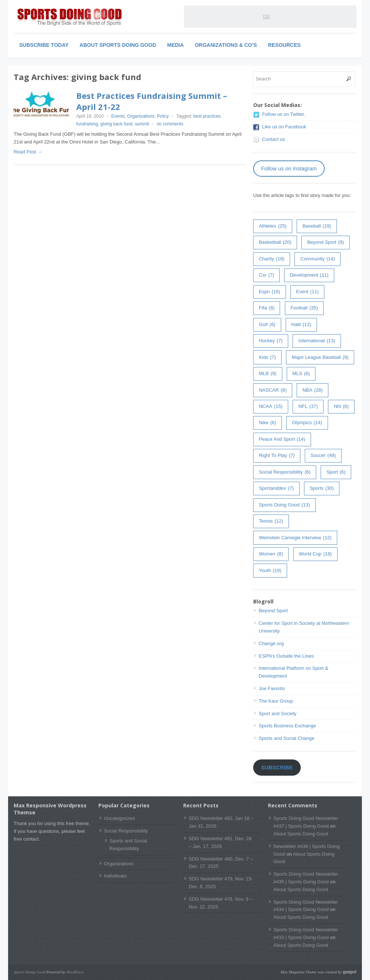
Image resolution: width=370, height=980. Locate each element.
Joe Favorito (272, 688)
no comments (170, 124)
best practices (207, 116)
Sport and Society (278, 714)
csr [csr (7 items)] (266, 275)
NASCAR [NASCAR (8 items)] (273, 390)
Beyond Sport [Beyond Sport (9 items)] (326, 243)
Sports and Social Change (287, 738)
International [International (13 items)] (317, 341)
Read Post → (28, 152)
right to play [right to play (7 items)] (277, 456)
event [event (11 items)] (307, 292)
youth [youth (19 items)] (270, 571)
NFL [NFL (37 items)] (308, 407)
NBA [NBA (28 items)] (313, 390)
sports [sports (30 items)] (322, 489)
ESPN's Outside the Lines (286, 656)
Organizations (141, 116)
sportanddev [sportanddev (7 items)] (276, 489)
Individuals (115, 876)
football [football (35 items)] (304, 308)
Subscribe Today (44, 45)
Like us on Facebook (284, 127)
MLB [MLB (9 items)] (268, 374)
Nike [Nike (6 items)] (267, 423)
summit (142, 124)
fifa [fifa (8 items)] (267, 308)
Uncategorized (119, 818)
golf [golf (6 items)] (267, 325)
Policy (163, 116)
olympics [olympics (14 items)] (307, 423)
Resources (284, 45)
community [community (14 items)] (318, 259)
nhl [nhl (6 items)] (341, 407)
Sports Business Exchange (287, 726)
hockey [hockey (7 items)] (270, 341)
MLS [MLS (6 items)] (301, 374)
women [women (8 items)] (271, 554)
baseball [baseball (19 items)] (317, 226)
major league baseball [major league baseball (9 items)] (320, 358)
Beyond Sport (273, 611)
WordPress (75, 972)
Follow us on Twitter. (284, 114)
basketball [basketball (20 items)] (275, 243)
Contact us (273, 139)
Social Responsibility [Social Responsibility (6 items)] (285, 472)
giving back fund (116, 124)
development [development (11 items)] (309, 275)
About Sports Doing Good (118, 45)
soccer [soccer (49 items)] (323, 456)
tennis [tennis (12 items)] (271, 521)
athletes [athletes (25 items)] (273, 226)
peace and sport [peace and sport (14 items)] (282, 439)
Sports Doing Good (29, 972)
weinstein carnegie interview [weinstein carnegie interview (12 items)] (295, 538)
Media (176, 45)
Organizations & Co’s (226, 45)
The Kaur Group (276, 701)
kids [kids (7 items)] (267, 358)
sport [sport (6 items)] (336, 472)
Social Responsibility (126, 831)
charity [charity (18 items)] (271, 259)
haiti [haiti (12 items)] (301, 325)
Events (118, 116)
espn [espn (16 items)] (269, 292)
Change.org (271, 643)
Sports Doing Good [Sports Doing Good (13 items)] (284, 505)
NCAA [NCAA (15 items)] (270, 407)
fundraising (87, 124)
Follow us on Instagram (289, 169)
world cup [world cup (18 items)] (315, 554)
